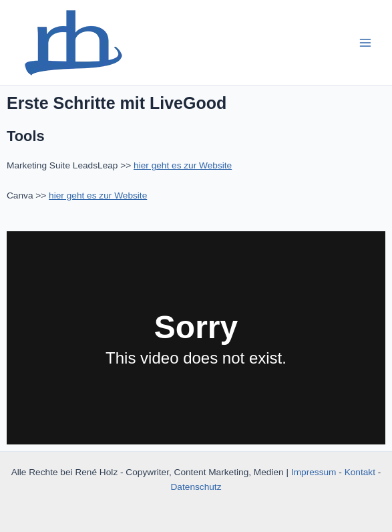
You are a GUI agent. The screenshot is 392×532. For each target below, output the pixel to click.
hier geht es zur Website (183, 165)
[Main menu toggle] (366, 42)
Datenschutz (196, 487)
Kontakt (360, 472)
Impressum (314, 472)
